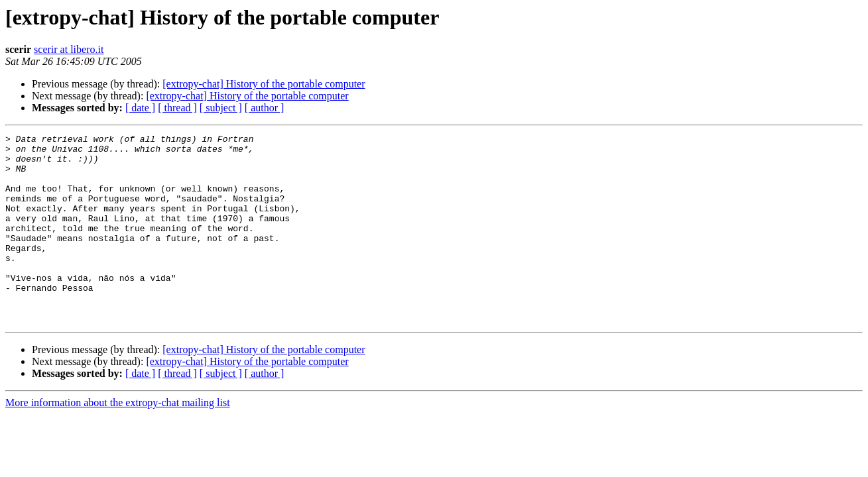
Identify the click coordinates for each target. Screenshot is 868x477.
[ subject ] (221, 108)
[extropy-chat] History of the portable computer (264, 84)
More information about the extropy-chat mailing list (118, 440)
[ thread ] (177, 108)
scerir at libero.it (69, 49)
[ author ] (265, 108)
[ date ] (140, 108)
